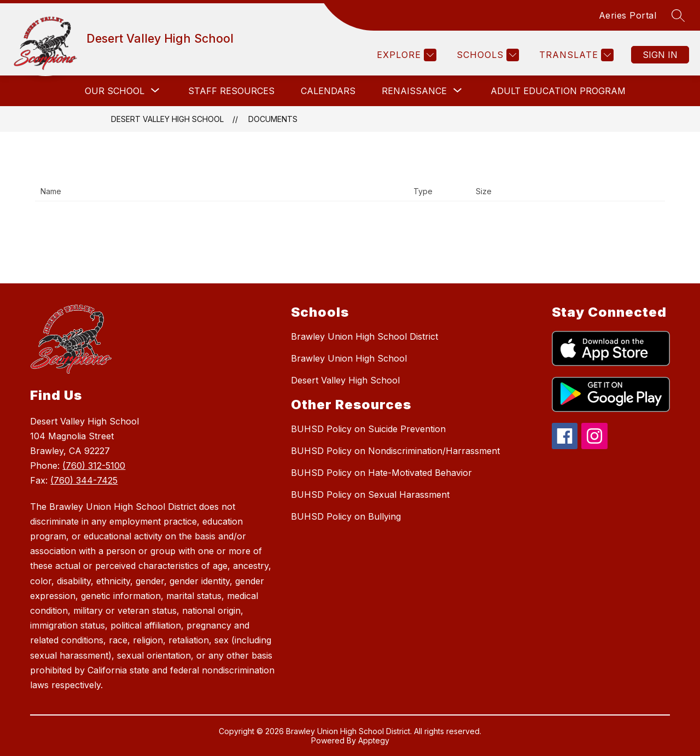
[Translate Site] (575, 55)
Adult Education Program (558, 91)
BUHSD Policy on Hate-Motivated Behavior (381, 473)
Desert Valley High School (167, 119)
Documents (273, 119)
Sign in (660, 55)
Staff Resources (231, 91)
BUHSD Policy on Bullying (346, 516)
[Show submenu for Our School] (115, 91)
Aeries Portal (628, 15)
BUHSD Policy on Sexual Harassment (370, 495)
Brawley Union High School (349, 358)
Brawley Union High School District (364, 336)
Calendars (328, 91)
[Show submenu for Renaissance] (414, 91)
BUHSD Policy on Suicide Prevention (368, 429)
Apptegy (374, 740)
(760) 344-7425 (84, 480)
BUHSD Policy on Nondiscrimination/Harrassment (395, 451)
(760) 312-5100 (94, 466)
